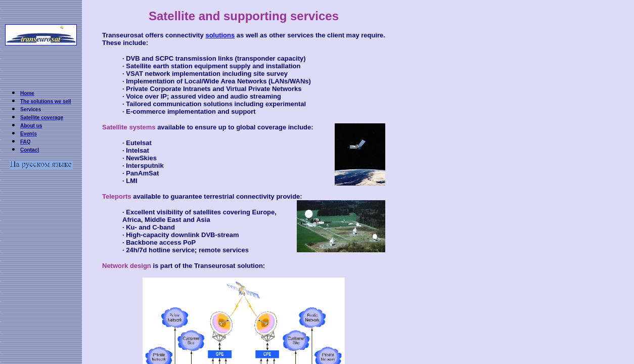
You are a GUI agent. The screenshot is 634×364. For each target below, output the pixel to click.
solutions (220, 35)
